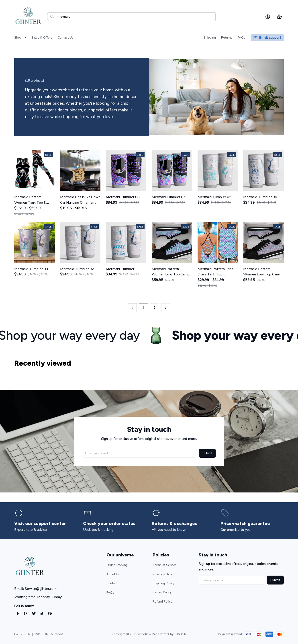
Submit (207, 453)
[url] (180, 634)
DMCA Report (54, 634)
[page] (270, 38)
